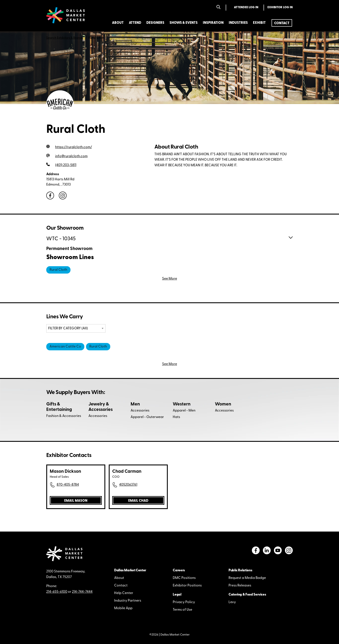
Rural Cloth (58, 270)
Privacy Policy (184, 602)
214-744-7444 (82, 592)
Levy (232, 602)
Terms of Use (182, 610)
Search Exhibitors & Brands (65, 38)
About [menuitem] (118, 23)
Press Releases (240, 586)
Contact (121, 586)
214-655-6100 (57, 592)
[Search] (218, 7)
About (119, 578)
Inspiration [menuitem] (213, 23)
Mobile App (123, 608)
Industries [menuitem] (238, 23)
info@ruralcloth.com (71, 156)
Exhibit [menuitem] (259, 23)
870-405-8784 (68, 485)
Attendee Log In (246, 7)
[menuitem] (282, 23)
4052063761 (128, 485)
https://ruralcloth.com (74, 147)
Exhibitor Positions (187, 586)
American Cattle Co (65, 347)
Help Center (124, 593)
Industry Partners (128, 601)
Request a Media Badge (247, 578)
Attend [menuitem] (135, 23)
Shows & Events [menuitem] (184, 23)
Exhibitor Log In (280, 7)
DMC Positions (184, 578)
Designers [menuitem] (155, 23)
